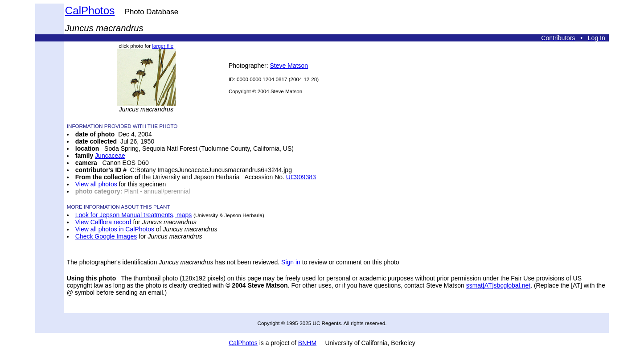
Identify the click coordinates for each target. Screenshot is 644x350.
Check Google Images (106, 236)
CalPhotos (90, 10)
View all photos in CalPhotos (115, 229)
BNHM (307, 343)
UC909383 (301, 177)
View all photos (96, 184)
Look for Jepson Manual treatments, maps (133, 215)
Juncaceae (110, 156)
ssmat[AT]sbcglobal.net (498, 285)
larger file (163, 46)
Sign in (291, 262)
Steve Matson (289, 66)
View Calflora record (103, 222)
